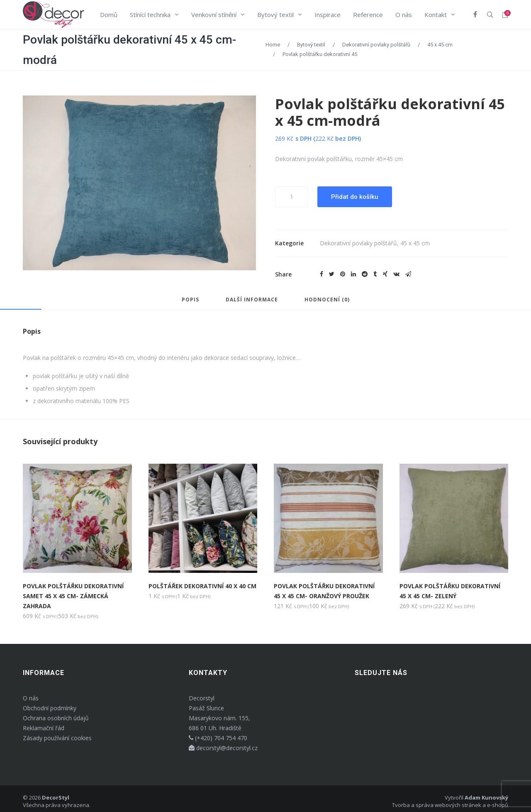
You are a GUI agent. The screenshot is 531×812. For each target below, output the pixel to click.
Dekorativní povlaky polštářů (376, 45)
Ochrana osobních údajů (56, 718)
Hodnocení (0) (327, 300)
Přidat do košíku (355, 197)
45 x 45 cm (440, 45)
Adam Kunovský (486, 797)
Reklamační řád (44, 728)
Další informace (252, 300)
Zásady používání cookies (57, 738)
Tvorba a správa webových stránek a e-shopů (450, 805)
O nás (31, 698)
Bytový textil (311, 45)
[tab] (190, 303)
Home (273, 45)
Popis (190, 300)
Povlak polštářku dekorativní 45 (320, 54)
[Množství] (292, 197)
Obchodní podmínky (50, 708)
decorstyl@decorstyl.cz (223, 748)
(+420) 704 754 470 (218, 738)
